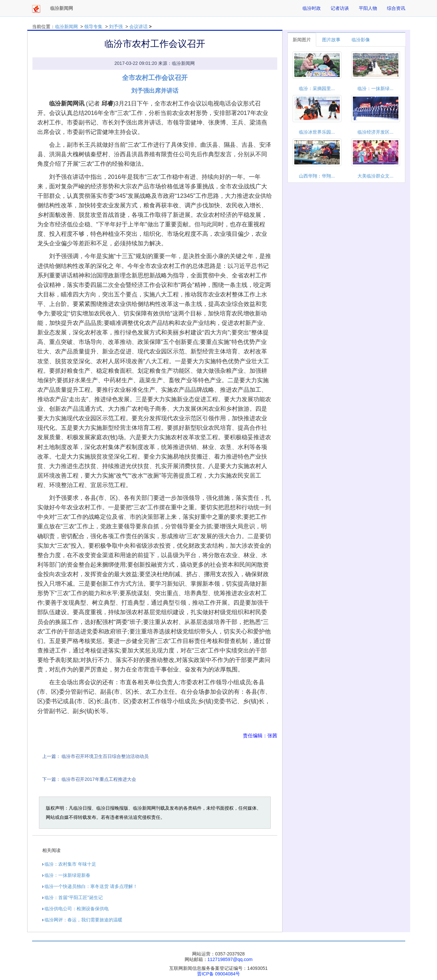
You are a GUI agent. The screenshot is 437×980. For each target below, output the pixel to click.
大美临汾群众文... (375, 176)
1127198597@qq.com (230, 959)
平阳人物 (368, 8)
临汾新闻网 (66, 27)
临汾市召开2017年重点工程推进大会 (99, 779)
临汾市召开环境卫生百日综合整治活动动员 (105, 756)
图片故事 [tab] (331, 40)
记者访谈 (340, 8)
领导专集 (93, 27)
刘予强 (116, 27)
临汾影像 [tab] (361, 40)
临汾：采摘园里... (317, 88)
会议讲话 (138, 27)
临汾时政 (312, 8)
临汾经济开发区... (375, 132)
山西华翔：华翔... (317, 176)
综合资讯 (396, 8)
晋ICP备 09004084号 (219, 974)
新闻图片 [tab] (302, 40)
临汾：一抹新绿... (375, 88)
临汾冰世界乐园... (317, 132)
